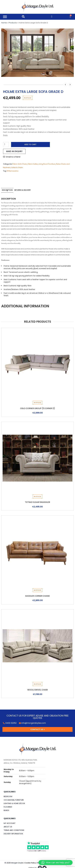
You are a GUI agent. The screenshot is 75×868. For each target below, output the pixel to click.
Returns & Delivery (23, 190)
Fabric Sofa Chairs (20, 164)
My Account (10, 823)
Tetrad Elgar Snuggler (37, 502)
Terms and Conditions (14, 830)
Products (13, 23)
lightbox (6, 72)
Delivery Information (13, 834)
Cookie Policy (30, 863)
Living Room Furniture (47, 164)
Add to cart (30, 144)
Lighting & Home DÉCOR (14, 803)
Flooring (8, 807)
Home (4, 23)
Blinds (6, 810)
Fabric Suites (33, 164)
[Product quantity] (6, 144)
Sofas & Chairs (17, 167)
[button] (56, 863)
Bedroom (8, 796)
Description (7, 190)
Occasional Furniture (14, 800)
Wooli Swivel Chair (37, 690)
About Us (8, 827)
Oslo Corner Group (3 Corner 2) (38, 408)
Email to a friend (13, 157)
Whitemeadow (12, 171)
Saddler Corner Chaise (37, 596)
